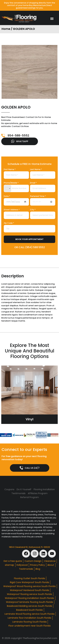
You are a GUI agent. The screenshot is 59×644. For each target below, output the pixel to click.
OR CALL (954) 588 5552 (30, 247)
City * (33, 210)
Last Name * (36, 170)
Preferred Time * (38, 196)
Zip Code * (9, 223)
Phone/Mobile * (11, 183)
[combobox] (8, 188)
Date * (7, 196)
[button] (52, 19)
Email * (33, 183)
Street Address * (12, 210)
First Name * (10, 170)
